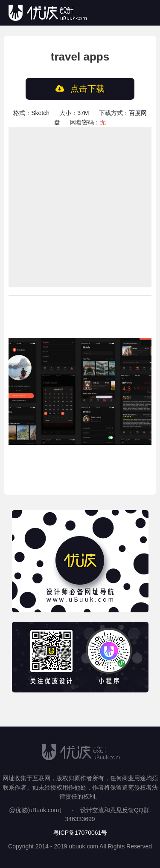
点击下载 (80, 89)
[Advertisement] (80, 207)
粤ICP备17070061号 (80, 833)
